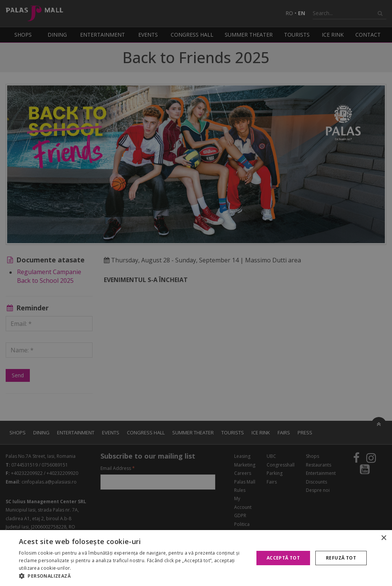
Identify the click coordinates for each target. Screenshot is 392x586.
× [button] (384, 538)
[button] (133, 576)
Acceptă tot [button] (283, 558)
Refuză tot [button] (341, 558)
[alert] (196, 293)
